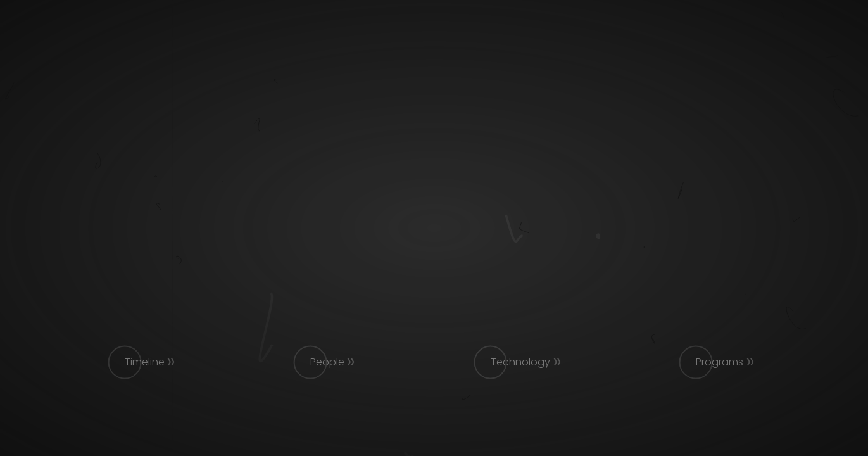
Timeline (145, 362)
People (327, 362)
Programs (720, 362)
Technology (520, 362)
